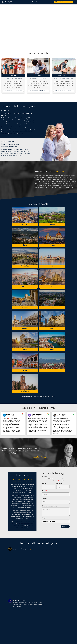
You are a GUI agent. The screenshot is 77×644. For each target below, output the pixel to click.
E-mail (44, 491)
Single (13, 76)
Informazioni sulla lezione (13, 91)
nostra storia (36, 396)
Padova (25, 329)
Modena (25, 308)
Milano (52, 287)
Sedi (32, 2)
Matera (25, 287)
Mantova (52, 266)
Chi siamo (38, 2)
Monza (52, 308)
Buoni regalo (47, 2)
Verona (25, 370)
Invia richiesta (65, 526)
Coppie (38, 76)
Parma (52, 329)
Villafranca (25, 391)
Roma (25, 350)
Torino (52, 350)
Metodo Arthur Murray (49, 396)
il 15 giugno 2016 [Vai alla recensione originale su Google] (35, 416)
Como (25, 245)
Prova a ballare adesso (14, 34)
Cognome (60, 484)
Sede (43, 518)
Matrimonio (64, 76)
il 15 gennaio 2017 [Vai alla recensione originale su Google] (61, 416)
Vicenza (52, 370)
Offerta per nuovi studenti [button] (63, 2)
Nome (44, 484)
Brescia (52, 224)
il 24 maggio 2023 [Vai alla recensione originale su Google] (10, 416)
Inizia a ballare (24, 2)
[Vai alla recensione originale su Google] (23, 415)
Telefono (45, 499)
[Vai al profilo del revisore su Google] (4, 415)
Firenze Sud (25, 266)
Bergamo (25, 224)
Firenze (52, 245)
